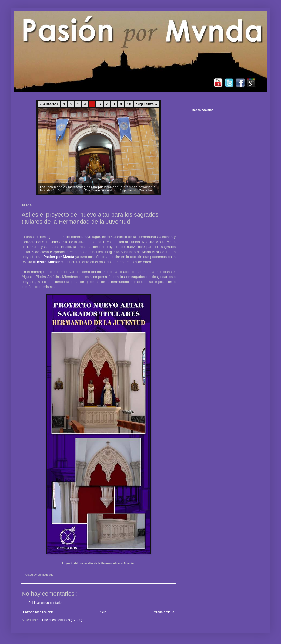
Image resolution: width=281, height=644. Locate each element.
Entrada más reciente (38, 612)
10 (129, 104)
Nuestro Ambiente (48, 262)
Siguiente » (146, 104)
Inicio (103, 612)
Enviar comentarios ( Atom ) (62, 620)
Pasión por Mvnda (59, 257)
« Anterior (49, 104)
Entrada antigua (163, 612)
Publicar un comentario (45, 603)
